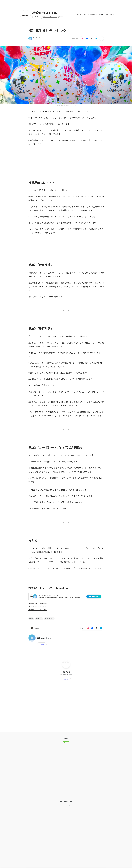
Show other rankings (66, 805)
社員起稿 (66, 672)
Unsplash (74, 106)
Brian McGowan (65, 106)
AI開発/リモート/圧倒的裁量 (38, 604)
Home (79, 15)
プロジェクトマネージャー (37, 607)
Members (94, 15)
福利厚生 (39, 619)
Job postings (110, 15)
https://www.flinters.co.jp (50, 17)
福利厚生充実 (50, 619)
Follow (37, 17)
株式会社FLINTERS (45, 13)
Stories (101, 15)
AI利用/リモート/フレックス (38, 610)
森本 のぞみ (37, 38)
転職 (31, 619)
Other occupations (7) (35, 613)
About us (86, 15)
